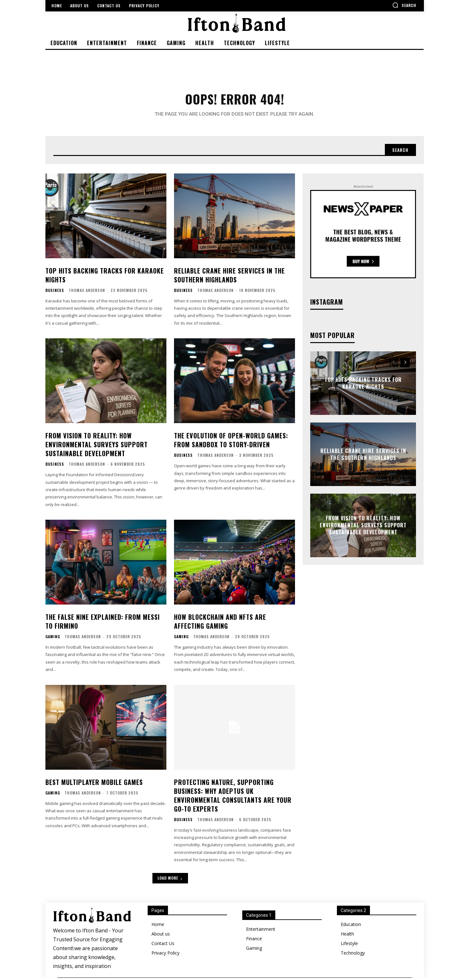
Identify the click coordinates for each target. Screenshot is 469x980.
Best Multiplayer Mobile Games (94, 784)
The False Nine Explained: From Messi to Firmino (103, 624)
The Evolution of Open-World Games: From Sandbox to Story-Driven (231, 443)
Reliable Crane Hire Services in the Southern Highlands (229, 277)
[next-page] (405, 365)
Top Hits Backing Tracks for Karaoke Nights (105, 277)
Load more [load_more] (170, 880)
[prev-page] (394, 365)
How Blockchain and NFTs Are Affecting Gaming (220, 624)
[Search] (399, 152)
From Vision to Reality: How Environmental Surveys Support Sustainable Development (97, 447)
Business (55, 293)
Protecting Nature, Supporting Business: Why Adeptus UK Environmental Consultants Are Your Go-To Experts (233, 798)
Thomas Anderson (87, 292)
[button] (404, 5)
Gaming (53, 639)
